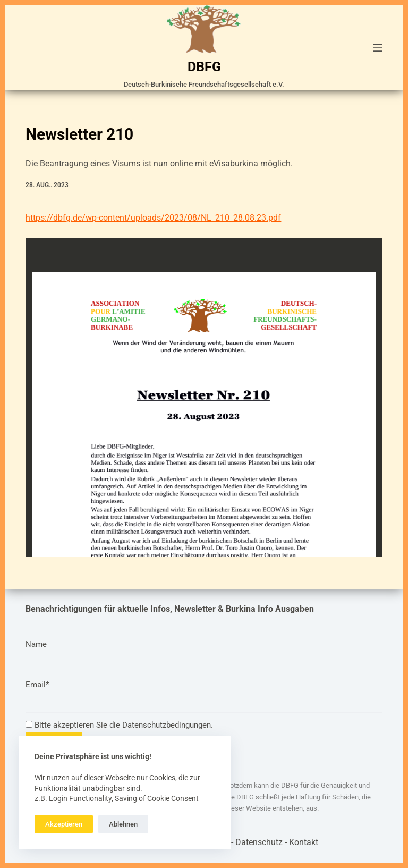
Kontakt (304, 842)
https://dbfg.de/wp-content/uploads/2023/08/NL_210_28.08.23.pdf (153, 218)
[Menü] (378, 48)
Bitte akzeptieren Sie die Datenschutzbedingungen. (119, 725)
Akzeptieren (64, 824)
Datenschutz (259, 842)
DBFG (204, 67)
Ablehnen (123, 824)
